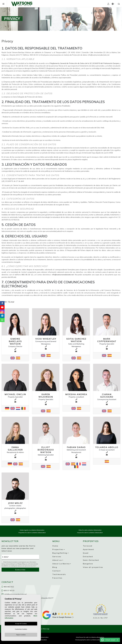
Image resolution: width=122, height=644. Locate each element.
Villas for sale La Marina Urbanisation (90, 530)
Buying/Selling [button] (60, 553)
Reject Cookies (21, 635)
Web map (46, 629)
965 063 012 (8, 587)
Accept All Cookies (21, 623)
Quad (86, 553)
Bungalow (88, 564)
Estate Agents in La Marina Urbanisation (32, 530)
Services (57, 557)
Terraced (88, 546)
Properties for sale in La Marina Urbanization (32, 533)
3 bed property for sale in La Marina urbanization (90, 640)
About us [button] (57, 560)
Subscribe (20, 570)
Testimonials (59, 574)
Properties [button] (58, 549)
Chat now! (109, 640)
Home (55, 546)
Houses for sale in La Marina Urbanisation (90, 533)
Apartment (89, 549)
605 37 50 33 (8, 590)
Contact (57, 571)
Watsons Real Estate (22, 4)
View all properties (93, 567)
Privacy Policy (22, 564)
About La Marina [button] (61, 564)
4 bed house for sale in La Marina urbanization (90, 637)
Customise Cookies (21, 629)
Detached (88, 557)
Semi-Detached (91, 560)
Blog (55, 567)
